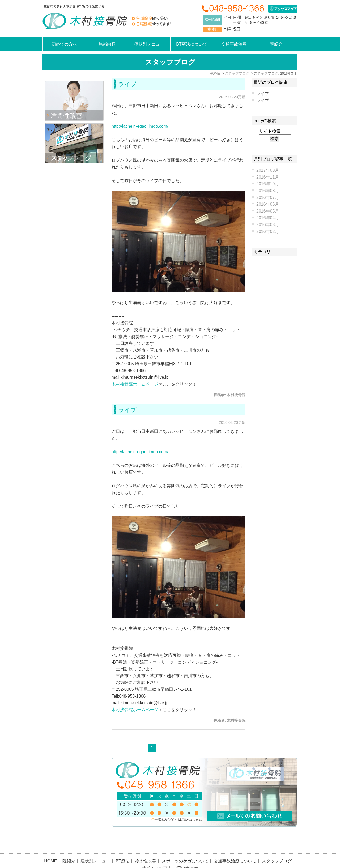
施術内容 (107, 44)
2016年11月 (268, 177)
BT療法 (123, 847)
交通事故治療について (235, 847)
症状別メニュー (95, 847)
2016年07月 (268, 198)
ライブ (127, 84)
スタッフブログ (277, 847)
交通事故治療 (234, 44)
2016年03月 (268, 225)
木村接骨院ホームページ (135, 384)
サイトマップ (155, 854)
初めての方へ (64, 44)
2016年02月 (268, 232)
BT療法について (192, 44)
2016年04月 (268, 218)
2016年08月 (268, 191)
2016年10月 (268, 184)
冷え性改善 (146, 847)
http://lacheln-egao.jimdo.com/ (140, 126)
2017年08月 (268, 170)
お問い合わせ (185, 854)
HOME (50, 847)
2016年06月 (268, 204)
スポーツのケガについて (185, 847)
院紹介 (69, 847)
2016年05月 (268, 211)
